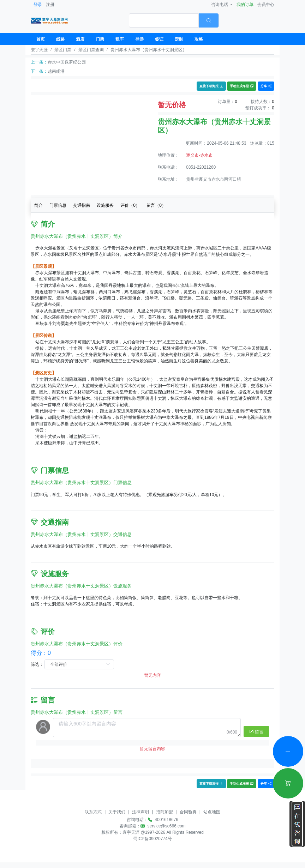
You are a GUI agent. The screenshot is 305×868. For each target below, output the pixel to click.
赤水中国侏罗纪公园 (67, 62)
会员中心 (266, 5)
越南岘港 (56, 71)
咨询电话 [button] (220, 5)
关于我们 (117, 812)
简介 (38, 205)
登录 (38, 5)
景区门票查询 (91, 50)
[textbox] (164, 20)
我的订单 (245, 5)
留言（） (156, 205)
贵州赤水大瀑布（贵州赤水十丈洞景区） (149, 50)
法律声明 (140, 812)
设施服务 (105, 205)
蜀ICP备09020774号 (152, 839)
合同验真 (188, 812)
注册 (50, 5)
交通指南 (82, 205)
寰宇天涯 (39, 50)
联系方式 (93, 812)
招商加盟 (165, 812)
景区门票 (63, 50)
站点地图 (212, 812)
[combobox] (174, 20)
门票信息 (58, 205)
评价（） (130, 205)
